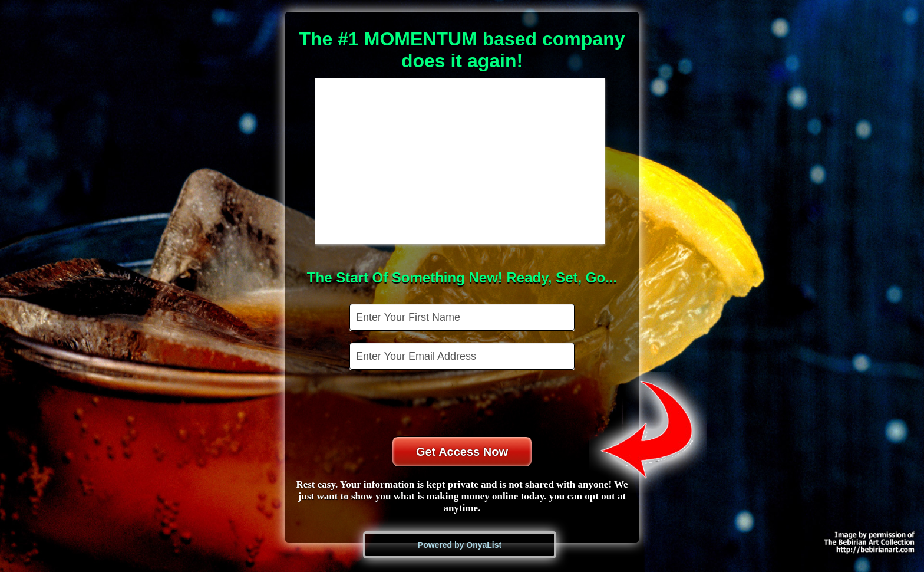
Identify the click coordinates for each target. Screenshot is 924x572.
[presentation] (463, 405)
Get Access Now (462, 452)
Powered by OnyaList (460, 545)
